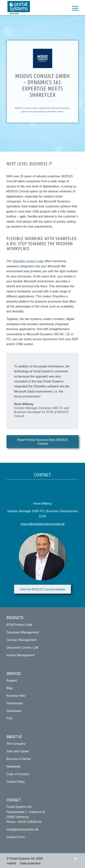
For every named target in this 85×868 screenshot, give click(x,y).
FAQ (10, 718)
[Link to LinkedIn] (76, 858)
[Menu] (73, 8)
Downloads (14, 711)
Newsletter (14, 766)
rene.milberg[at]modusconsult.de (42, 524)
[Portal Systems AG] (35, 8)
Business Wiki (16, 696)
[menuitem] (73, 8)
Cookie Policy (16, 782)
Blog (10, 688)
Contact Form (16, 837)
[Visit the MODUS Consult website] (42, 589)
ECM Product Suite (19, 625)
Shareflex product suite (28, 261)
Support (12, 680)
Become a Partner (19, 759)
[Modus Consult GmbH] (43, 58)
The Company (16, 744)
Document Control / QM (22, 648)
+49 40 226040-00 (29, 822)
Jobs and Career (18, 751)
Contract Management (21, 640)
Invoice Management (21, 655)
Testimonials (15, 703)
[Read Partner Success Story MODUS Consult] (43, 441)
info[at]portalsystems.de (23, 829)
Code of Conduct (18, 774)
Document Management (23, 632)
